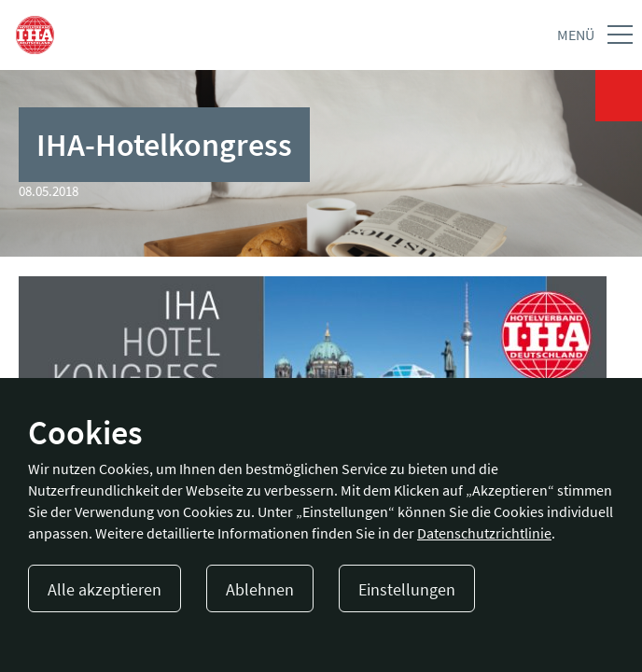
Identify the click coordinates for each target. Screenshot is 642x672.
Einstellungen (407, 589)
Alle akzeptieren (105, 589)
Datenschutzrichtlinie (484, 533)
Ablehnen (260, 589)
